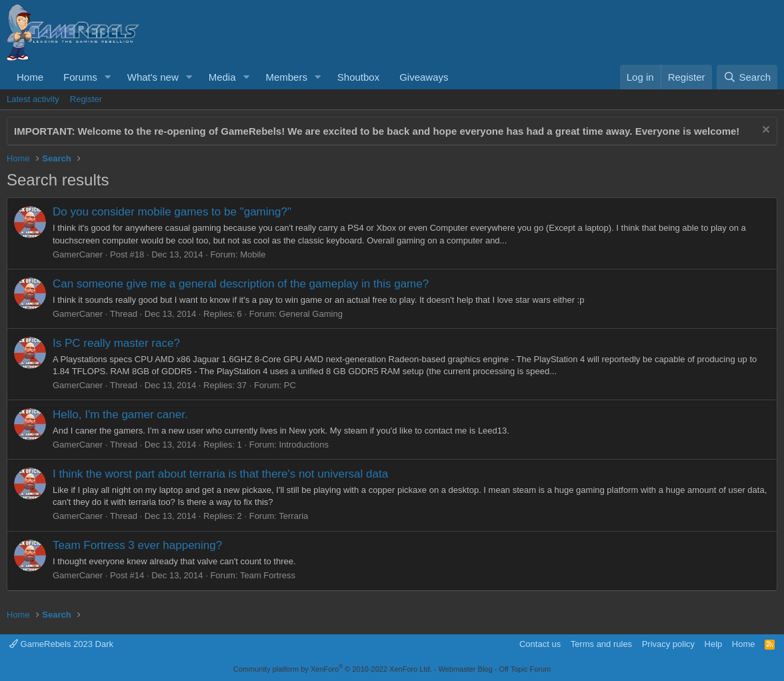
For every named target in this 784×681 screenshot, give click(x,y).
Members (286, 77)
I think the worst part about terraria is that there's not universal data (220, 474)
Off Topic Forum (525, 669)
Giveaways (424, 77)
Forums (80, 77)
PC (290, 385)
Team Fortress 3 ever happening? (137, 545)
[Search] (747, 77)
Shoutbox (358, 77)
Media (222, 77)
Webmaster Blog (465, 669)
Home (30, 77)
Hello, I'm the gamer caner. (120, 415)
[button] (108, 77)
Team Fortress (268, 575)
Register (86, 99)
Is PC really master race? (116, 343)
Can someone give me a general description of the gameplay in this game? (241, 284)
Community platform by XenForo (333, 669)
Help (714, 644)
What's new (153, 77)
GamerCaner (78, 254)
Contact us (540, 644)
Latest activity (33, 99)
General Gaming (311, 314)
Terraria (293, 516)
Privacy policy (668, 644)
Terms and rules (601, 644)
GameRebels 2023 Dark (61, 644)
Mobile (253, 254)
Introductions (304, 445)
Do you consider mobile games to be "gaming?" (172, 212)
